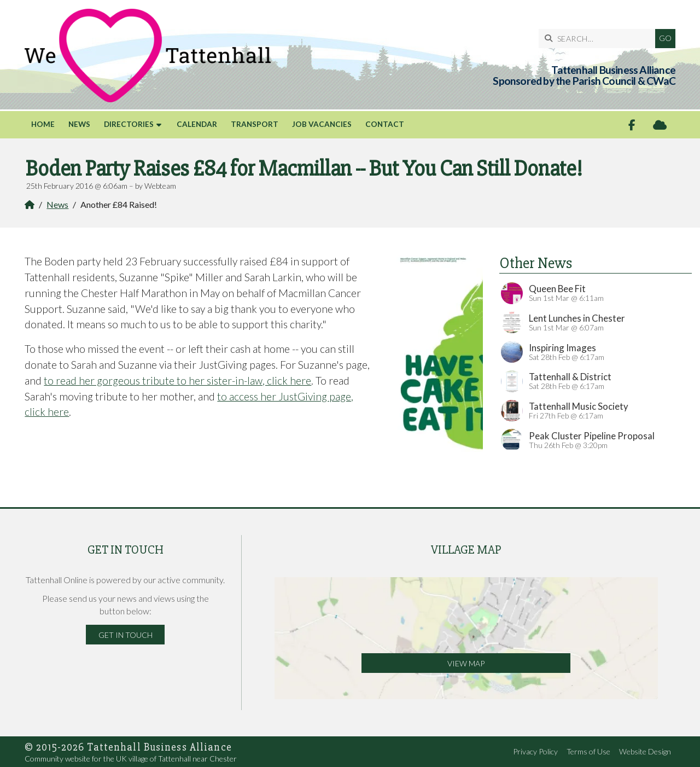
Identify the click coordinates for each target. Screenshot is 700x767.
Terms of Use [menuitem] (588, 751)
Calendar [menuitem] (197, 124)
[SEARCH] (600, 39)
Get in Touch (126, 635)
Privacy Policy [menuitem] (535, 751)
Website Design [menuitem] (645, 751)
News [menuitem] (79, 124)
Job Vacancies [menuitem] (322, 124)
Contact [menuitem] (385, 124)
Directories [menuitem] (129, 124)
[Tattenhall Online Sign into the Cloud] (660, 125)
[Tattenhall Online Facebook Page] (632, 125)
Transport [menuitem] (255, 124)
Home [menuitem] (43, 124)
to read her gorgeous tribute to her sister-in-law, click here (177, 380)
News (57, 204)
